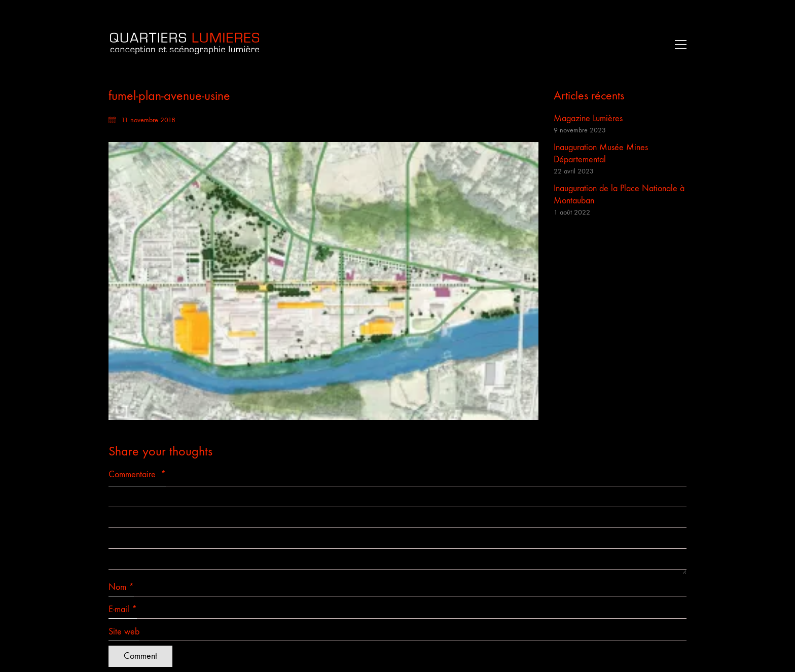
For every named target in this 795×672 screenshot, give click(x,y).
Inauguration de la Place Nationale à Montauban (619, 194)
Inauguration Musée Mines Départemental (601, 153)
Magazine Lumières (588, 118)
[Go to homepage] (185, 44)
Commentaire (137, 474)
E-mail (123, 610)
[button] (678, 45)
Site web (124, 632)
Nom (121, 587)
